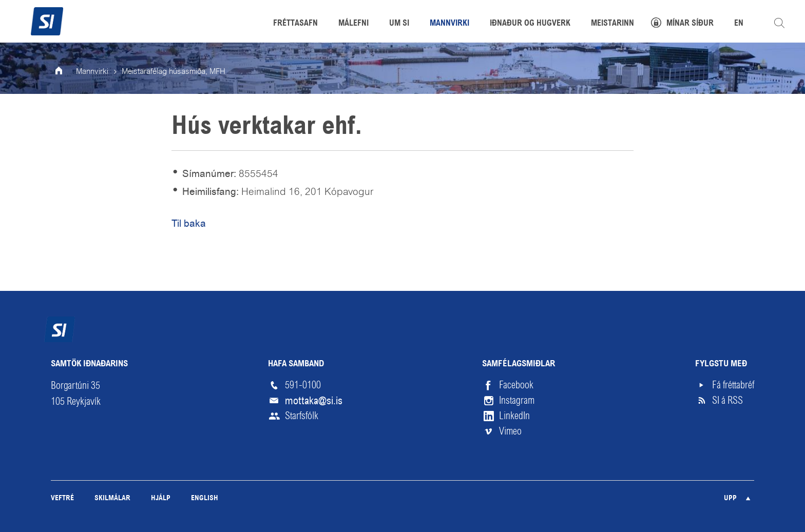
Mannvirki (92, 72)
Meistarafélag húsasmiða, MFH (174, 72)
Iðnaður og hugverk (530, 24)
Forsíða (66, 72)
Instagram (517, 400)
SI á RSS (727, 400)
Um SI (399, 24)
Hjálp (161, 498)
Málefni (353, 24)
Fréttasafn (295, 24)
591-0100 (303, 385)
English (205, 498)
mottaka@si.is (314, 401)
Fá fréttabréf (733, 385)
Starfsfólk (302, 416)
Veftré (62, 498)
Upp (730, 498)
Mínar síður (690, 24)
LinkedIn (514, 416)
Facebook (516, 385)
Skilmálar (112, 498)
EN (739, 24)
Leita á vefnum (779, 23)
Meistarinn (612, 24)
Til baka (189, 223)
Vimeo (510, 431)
